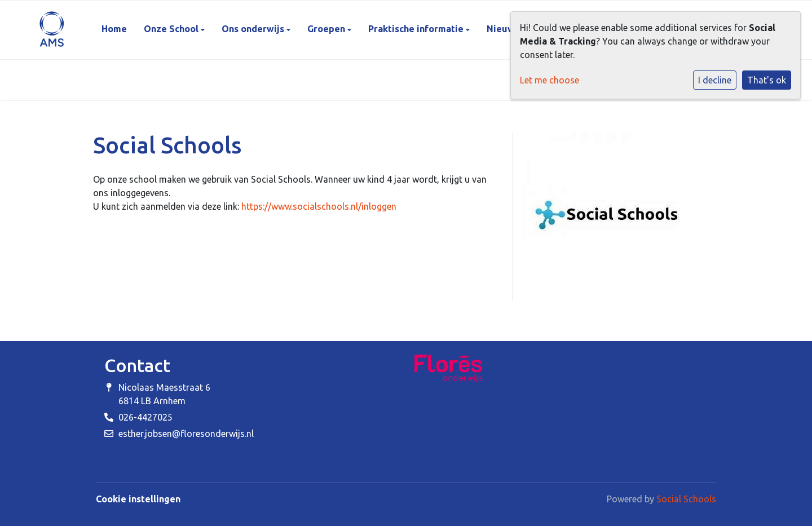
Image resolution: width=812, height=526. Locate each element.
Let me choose (550, 80)
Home (114, 29)
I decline (715, 80)
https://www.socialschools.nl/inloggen (319, 206)
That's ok (767, 80)
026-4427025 (145, 417)
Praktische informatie (417, 29)
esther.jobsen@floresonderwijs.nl (186, 434)
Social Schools (686, 499)
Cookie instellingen (138, 499)
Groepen (327, 29)
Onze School (172, 29)
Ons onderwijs (254, 29)
